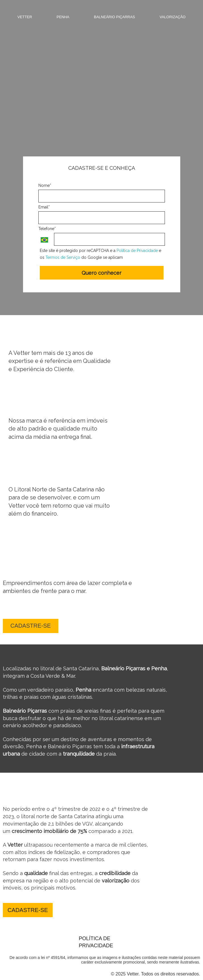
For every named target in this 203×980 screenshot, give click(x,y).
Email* (44, 207)
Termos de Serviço (63, 257)
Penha (63, 17)
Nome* (45, 185)
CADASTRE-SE (30, 626)
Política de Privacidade (137, 251)
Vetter (25, 17)
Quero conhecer (101, 273)
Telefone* (47, 229)
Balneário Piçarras (114, 17)
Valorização (173, 17)
